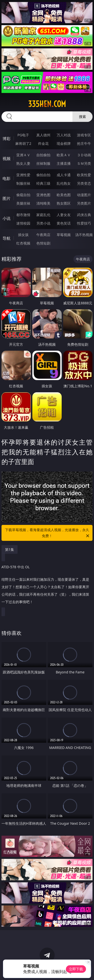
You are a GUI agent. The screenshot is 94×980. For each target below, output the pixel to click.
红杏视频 (23, 243)
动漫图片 (84, 195)
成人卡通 (64, 175)
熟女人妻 (23, 163)
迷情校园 (23, 223)
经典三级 (43, 183)
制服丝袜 (23, 183)
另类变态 (84, 183)
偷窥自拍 (23, 195)
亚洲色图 (43, 195)
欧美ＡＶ (64, 155)
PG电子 (23, 135)
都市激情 (23, 215)
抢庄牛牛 (84, 143)
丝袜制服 (43, 163)
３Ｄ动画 (84, 155)
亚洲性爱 (23, 175)
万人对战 (64, 135)
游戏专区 (84, 135)
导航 (7, 238)
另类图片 (84, 203)
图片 (7, 198)
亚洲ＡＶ (23, 155)
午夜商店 (43, 235)
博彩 (7, 139)
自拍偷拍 (43, 155)
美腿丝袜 (23, 203)
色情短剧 (43, 243)
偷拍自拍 (43, 175)
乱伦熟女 (64, 183)
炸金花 (43, 143)
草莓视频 (64, 235)
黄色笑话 (64, 223)
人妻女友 (64, 215)
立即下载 (76, 969)
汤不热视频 (84, 235)
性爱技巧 (84, 223)
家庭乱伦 (43, 215)
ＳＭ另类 (84, 163)
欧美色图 (64, 195)
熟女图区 (64, 203)
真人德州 (43, 135)
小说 (7, 218)
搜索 (82, 117)
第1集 (10, 549)
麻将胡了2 (23, 143)
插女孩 (23, 235)
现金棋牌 (64, 143)
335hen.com (47, 104)
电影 (7, 178)
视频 (7, 159)
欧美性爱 (84, 175)
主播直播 (64, 163)
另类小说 (43, 223)
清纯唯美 (43, 203)
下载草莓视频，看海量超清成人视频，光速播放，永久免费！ (48, 533)
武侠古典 (84, 215)
